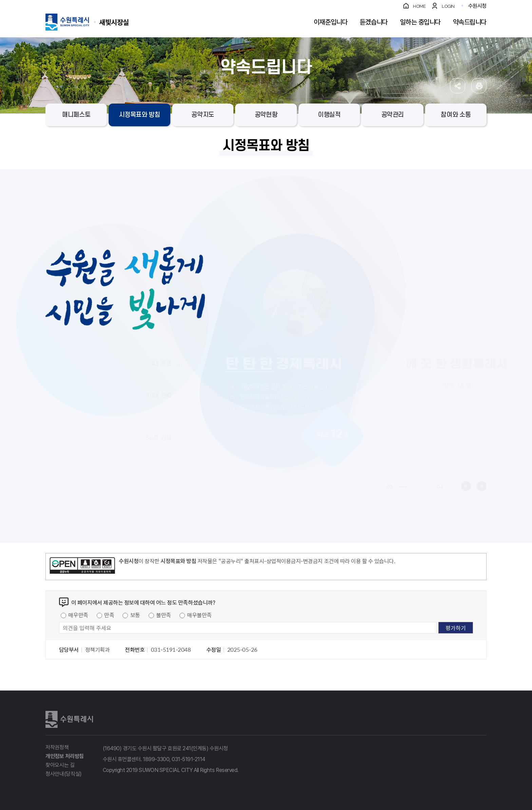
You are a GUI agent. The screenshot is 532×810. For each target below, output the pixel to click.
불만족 (164, 615)
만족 (109, 615)
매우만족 (78, 615)
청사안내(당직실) (64, 774)
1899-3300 (156, 759)
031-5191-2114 (188, 759)
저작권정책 (57, 747)
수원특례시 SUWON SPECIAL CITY (114, 22)
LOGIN (448, 6)
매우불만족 (199, 615)
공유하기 (458, 86)
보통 (135, 615)
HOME (419, 6)
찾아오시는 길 (60, 765)
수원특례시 (69, 719)
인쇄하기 (479, 86)
